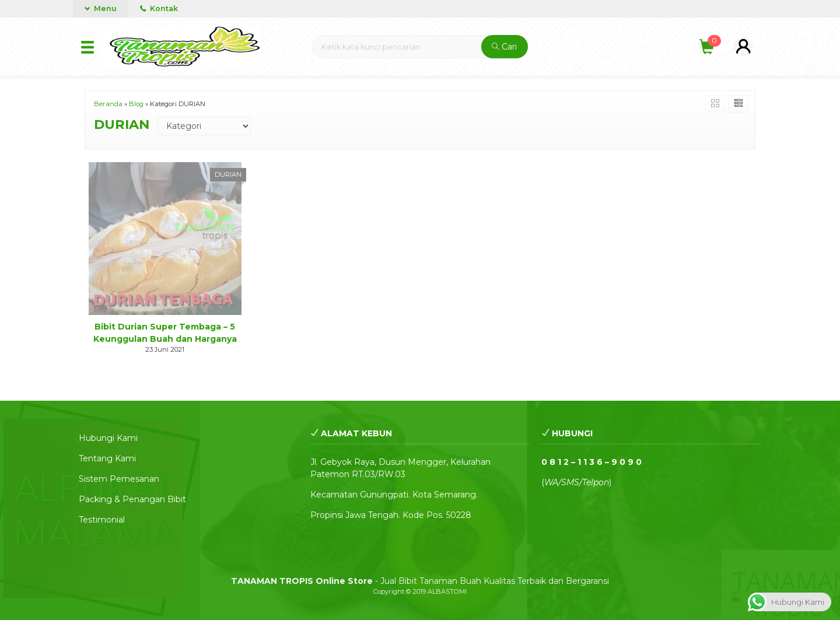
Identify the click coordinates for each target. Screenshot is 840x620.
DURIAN (228, 174)
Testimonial (102, 520)
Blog (136, 104)
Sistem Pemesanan (119, 479)
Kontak (159, 8)
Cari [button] (504, 47)
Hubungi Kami (108, 438)
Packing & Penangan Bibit (132, 499)
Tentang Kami (107, 458)
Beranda (108, 104)
